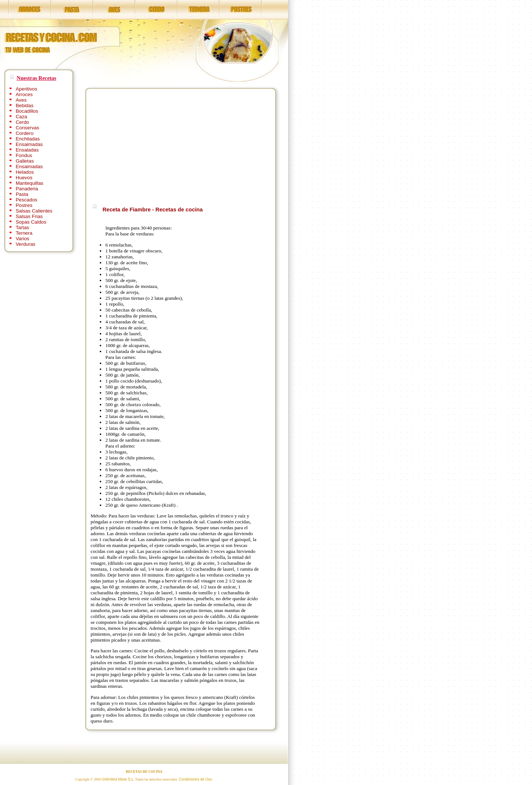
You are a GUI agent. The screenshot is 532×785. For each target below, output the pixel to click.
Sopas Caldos (31, 222)
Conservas (27, 128)
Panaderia (27, 189)
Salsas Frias (29, 216)
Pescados (26, 200)
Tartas (22, 227)
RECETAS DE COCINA (144, 772)
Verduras (25, 244)
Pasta (22, 194)
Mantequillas (29, 183)
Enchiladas (28, 139)
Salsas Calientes (34, 211)
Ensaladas (27, 150)
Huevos (24, 178)
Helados (25, 172)
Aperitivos (26, 89)
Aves (21, 100)
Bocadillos (27, 111)
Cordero (24, 133)
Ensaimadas (29, 144)
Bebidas (24, 106)
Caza (21, 117)
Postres (24, 205)
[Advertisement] (153, 145)
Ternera (24, 233)
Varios (22, 239)
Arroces (24, 94)
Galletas (25, 161)
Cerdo (22, 122)
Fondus (24, 155)
